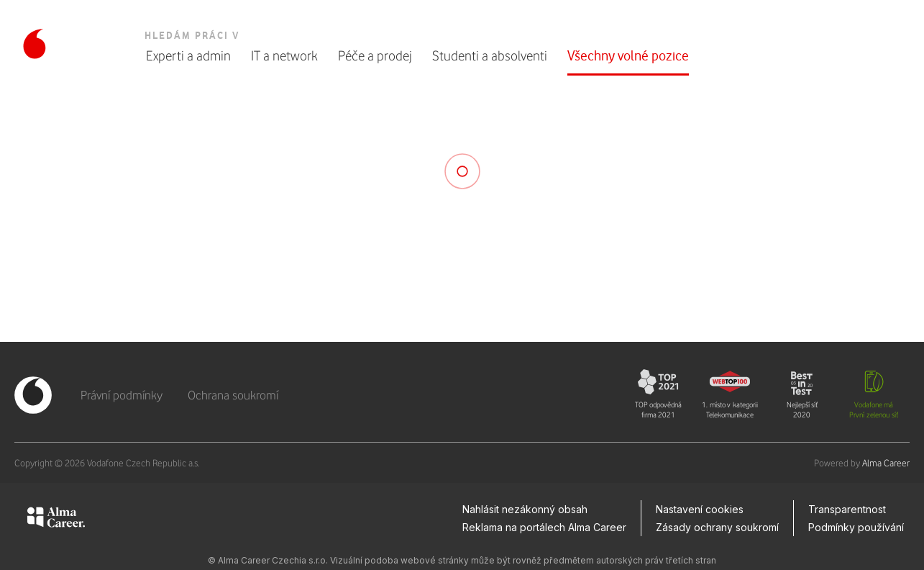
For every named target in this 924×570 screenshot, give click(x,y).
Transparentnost (847, 509)
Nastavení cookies (700, 509)
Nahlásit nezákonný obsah (525, 509)
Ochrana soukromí (233, 395)
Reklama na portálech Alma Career (544, 527)
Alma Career (886, 463)
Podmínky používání (856, 527)
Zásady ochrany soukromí (717, 527)
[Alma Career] (56, 520)
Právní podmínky (122, 395)
